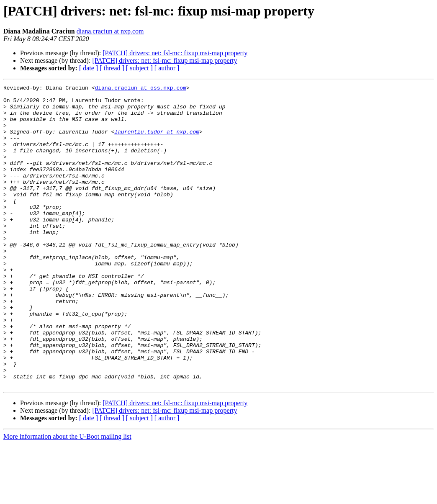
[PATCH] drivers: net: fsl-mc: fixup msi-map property (175, 53)
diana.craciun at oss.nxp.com (140, 89)
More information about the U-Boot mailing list (67, 497)
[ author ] (167, 68)
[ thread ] (112, 68)
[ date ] (89, 68)
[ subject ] (139, 68)
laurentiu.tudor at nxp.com (157, 141)
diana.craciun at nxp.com (110, 31)
